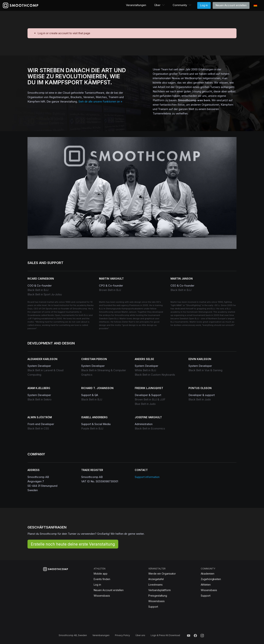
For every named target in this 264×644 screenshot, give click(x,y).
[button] (160, 5)
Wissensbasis (102, 596)
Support (153, 607)
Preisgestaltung (158, 596)
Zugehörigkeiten (211, 579)
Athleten (206, 585)
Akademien (208, 574)
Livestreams (155, 585)
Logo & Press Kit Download (165, 635)
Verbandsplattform (159, 590)
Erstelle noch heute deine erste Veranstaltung (73, 544)
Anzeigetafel (156, 579)
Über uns (140, 635)
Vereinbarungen (101, 635)
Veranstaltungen (136, 5)
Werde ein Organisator (162, 574)
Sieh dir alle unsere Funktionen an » (100, 101)
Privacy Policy (122, 635)
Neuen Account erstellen (231, 5)
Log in (204, 5)
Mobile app (101, 574)
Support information (147, 477)
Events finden (102, 579)
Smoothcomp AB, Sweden (73, 635)
